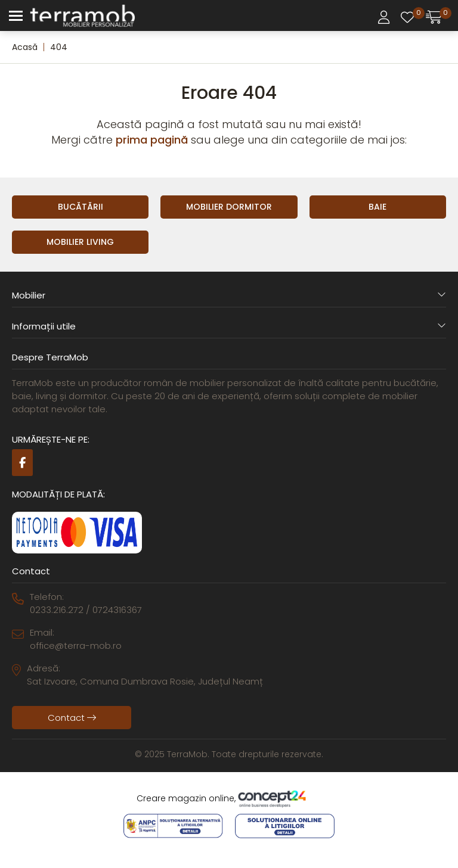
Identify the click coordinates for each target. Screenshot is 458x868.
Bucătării (81, 207)
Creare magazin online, (229, 799)
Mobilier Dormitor (229, 207)
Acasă (25, 47)
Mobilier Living (80, 242)
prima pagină (152, 140)
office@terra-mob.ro (76, 645)
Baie (377, 207)
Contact (72, 718)
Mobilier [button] (229, 295)
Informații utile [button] (229, 326)
